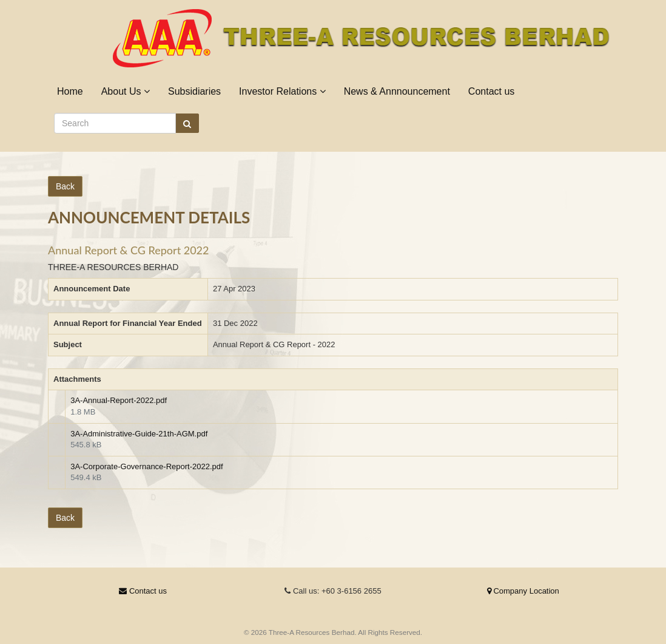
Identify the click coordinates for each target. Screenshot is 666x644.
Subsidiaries (194, 91)
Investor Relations (282, 91)
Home (70, 91)
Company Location (523, 591)
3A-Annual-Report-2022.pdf (119, 400)
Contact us (491, 91)
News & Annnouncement (397, 91)
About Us (126, 91)
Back (65, 186)
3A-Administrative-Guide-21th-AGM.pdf (139, 434)
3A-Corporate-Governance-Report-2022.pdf (146, 466)
